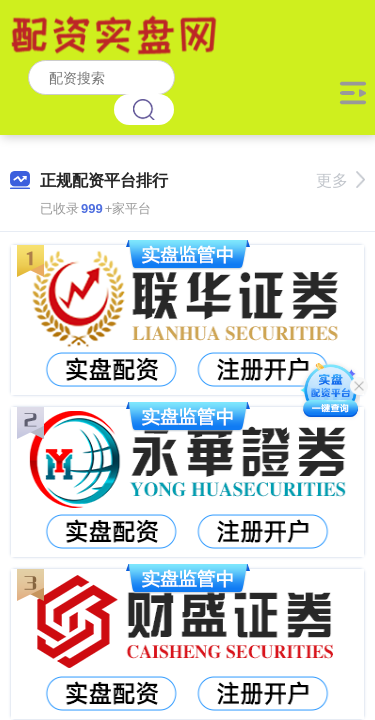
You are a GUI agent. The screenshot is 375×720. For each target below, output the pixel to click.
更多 (340, 180)
